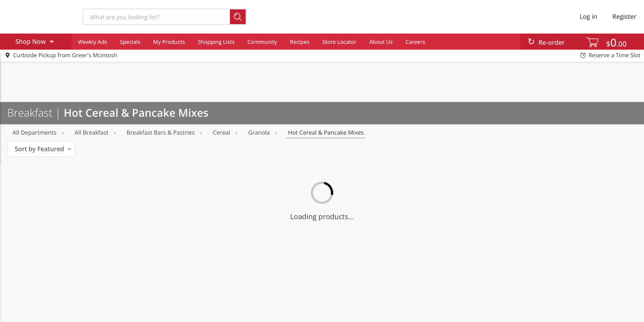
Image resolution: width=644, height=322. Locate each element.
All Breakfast (92, 132)
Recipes (299, 42)
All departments (34, 132)
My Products (169, 42)
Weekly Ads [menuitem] (92, 42)
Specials (130, 42)
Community (262, 42)
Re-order (551, 43)
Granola (259, 132)
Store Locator (340, 42)
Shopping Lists (216, 42)
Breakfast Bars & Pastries (161, 132)
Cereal (222, 132)
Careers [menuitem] (415, 42)
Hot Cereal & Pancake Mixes (326, 132)
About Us (381, 42)
